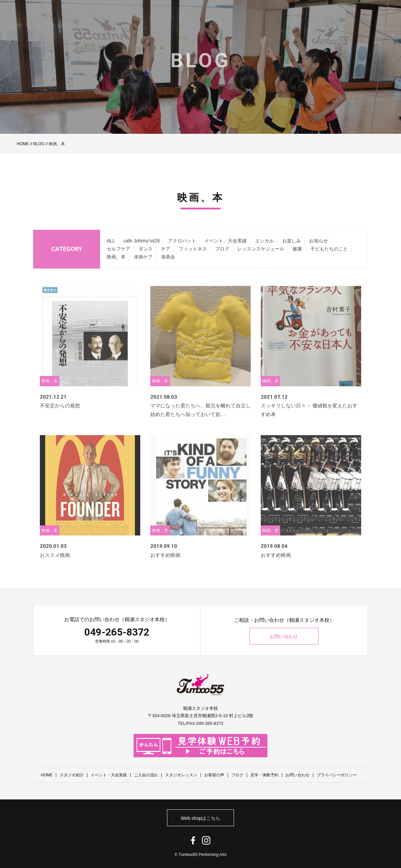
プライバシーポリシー (337, 775)
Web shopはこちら (201, 818)
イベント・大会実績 (109, 775)
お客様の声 (215, 775)
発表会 (168, 265)
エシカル (264, 249)
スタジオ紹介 (72, 775)
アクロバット (182, 249)
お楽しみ (292, 249)
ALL (111, 249)
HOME (23, 144)
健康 (297, 257)
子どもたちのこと (329, 257)
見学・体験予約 (265, 775)
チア (166, 257)
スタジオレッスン (181, 775)
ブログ (222, 257)
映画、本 (116, 265)
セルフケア (118, 257)
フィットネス (193, 257)
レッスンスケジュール (261, 257)
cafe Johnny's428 (142, 249)
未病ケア (143, 265)
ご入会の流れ (146, 775)
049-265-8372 (117, 632)
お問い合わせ (284, 637)
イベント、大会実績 (226, 249)
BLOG (39, 144)
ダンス (146, 257)
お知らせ (319, 249)
